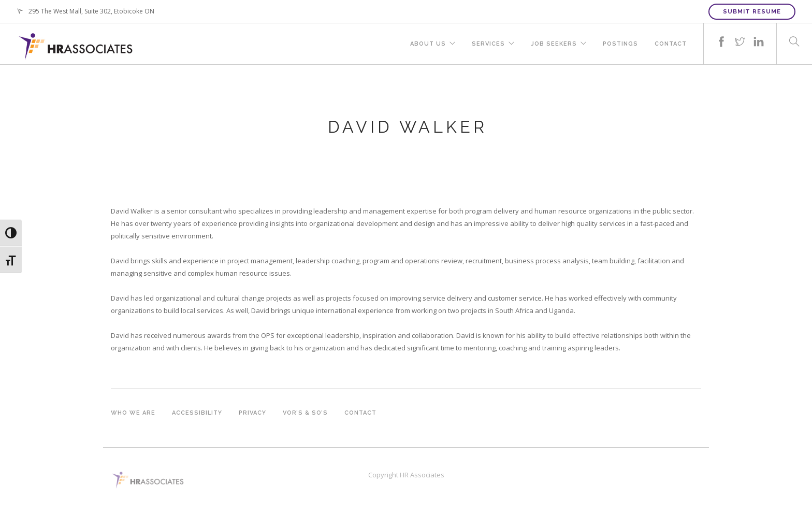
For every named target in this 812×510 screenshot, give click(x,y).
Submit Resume (752, 12)
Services (488, 44)
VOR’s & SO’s (305, 413)
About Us (428, 44)
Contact (671, 44)
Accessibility (197, 413)
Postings (620, 44)
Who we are (133, 413)
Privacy (252, 413)
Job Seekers (554, 44)
